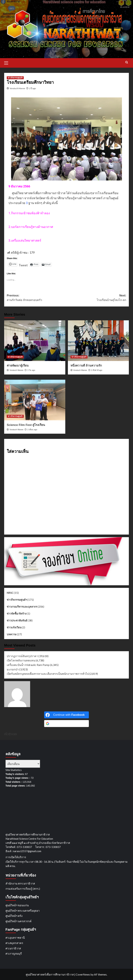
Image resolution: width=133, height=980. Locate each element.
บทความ (12, 634)
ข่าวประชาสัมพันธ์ (17, 620)
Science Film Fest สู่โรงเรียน (26, 425)
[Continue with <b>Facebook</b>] (66, 715)
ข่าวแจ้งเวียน (14, 627)
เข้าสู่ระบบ (10, 733)
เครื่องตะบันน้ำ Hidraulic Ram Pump (28, 665)
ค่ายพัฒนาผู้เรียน (18, 366)
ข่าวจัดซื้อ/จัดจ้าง (17, 613)
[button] (8, 62)
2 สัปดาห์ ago (97, 370)
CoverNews (83, 974)
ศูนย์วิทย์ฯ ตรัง (14, 916)
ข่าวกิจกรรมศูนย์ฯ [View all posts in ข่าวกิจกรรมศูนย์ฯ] (15, 78)
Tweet (23, 264)
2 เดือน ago (32, 430)
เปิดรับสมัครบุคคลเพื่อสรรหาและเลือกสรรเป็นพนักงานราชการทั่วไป (48, 674)
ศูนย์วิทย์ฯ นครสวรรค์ (19, 921)
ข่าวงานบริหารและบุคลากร (22, 607)
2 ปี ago (33, 88)
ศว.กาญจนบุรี (14, 953)
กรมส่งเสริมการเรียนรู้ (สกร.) (23, 889)
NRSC (10, 593)
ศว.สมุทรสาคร (14, 943)
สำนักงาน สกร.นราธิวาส (20, 883)
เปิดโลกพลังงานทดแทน (21, 660)
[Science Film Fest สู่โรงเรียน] (35, 400)
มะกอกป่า (13, 669)
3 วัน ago (31, 370)
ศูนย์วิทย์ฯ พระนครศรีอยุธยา (23, 911)
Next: (96, 298)
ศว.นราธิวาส (13, 948)
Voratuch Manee (17, 88)
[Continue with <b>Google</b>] (66, 724)
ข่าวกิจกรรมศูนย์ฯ (17, 600)
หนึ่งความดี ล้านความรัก (86, 366)
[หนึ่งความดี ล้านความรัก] (98, 341)
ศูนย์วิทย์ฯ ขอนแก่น (17, 905)
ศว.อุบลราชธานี (15, 938)
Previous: (37, 298)
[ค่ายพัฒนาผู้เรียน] (35, 341)
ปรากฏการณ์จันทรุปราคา (22, 656)
